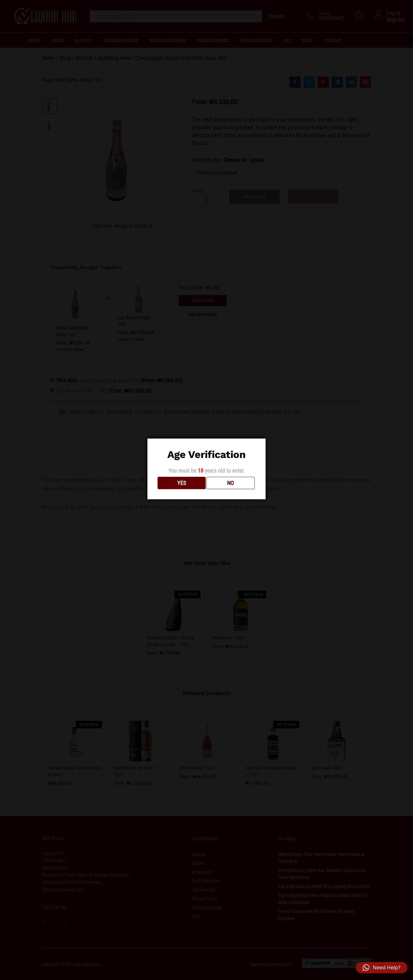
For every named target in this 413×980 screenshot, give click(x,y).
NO (230, 483)
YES (182, 483)
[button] (382, 968)
